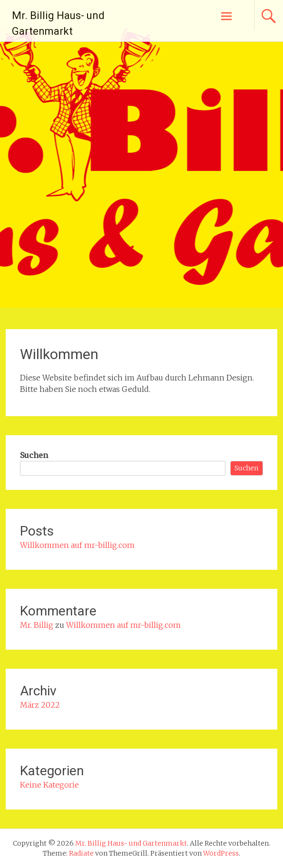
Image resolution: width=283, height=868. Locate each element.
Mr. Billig (37, 625)
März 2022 (40, 705)
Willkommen (59, 354)
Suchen (34, 455)
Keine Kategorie (49, 785)
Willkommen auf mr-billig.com (77, 545)
